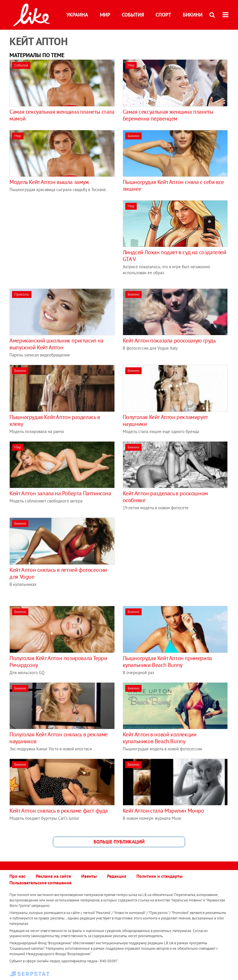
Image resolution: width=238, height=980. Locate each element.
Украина (77, 15)
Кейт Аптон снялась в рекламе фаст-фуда (59, 811)
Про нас (17, 876)
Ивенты (89, 876)
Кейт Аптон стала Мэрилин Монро (163, 811)
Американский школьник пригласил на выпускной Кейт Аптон (56, 344)
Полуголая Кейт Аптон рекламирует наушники (165, 420)
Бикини (193, 15)
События (133, 15)
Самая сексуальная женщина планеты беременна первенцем (168, 115)
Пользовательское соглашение (40, 883)
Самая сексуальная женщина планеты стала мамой (62, 115)
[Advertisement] (57, 240)
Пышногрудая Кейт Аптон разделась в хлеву (55, 420)
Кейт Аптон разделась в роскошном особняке (165, 497)
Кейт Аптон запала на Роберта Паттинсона (60, 493)
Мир (105, 15)
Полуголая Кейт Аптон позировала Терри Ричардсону (58, 662)
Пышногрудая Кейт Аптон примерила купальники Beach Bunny (167, 662)
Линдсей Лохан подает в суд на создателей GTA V (174, 256)
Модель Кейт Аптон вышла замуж (49, 182)
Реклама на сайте (53, 876)
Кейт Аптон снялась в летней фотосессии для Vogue (58, 573)
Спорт (163, 15)
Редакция (117, 876)
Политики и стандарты (159, 876)
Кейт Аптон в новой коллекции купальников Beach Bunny (160, 738)
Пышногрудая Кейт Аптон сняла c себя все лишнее (173, 185)
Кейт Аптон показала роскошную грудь (169, 340)
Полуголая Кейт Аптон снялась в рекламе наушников (59, 738)
